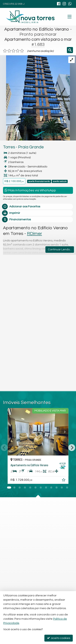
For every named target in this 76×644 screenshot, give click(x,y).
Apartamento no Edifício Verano (37, 29)
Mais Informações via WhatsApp (30, 190)
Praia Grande (31, 147)
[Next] (72, 448)
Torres (9, 147)
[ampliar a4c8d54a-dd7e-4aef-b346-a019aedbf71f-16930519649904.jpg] (35, 98)
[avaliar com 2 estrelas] (9, 51)
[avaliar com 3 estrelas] (13, 51)
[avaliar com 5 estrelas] (22, 51)
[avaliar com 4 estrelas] (18, 51)
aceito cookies (59, 638)
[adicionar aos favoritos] (69, 481)
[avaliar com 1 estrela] (5, 51)
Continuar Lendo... (60, 250)
